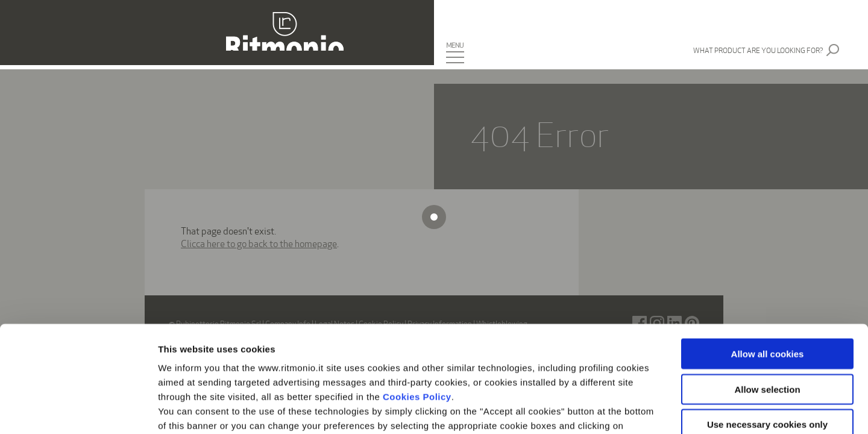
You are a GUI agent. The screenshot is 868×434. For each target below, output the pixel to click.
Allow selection (767, 283)
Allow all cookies (768, 248)
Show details (633, 410)
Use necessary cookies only (767, 319)
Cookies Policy (417, 291)
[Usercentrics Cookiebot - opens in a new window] (78, 410)
